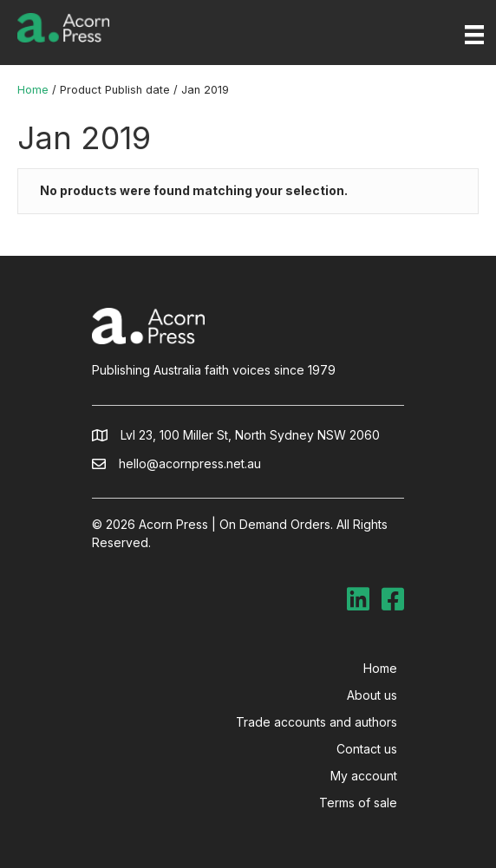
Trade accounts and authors (317, 722)
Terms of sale (358, 803)
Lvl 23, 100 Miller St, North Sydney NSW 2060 (250, 435)
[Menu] (474, 35)
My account (364, 776)
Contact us (367, 749)
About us (372, 695)
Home (33, 90)
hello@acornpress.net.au (190, 463)
